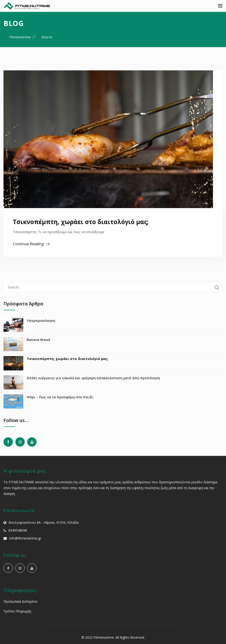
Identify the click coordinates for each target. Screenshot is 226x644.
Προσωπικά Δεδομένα (20, 601)
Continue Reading (28, 244)
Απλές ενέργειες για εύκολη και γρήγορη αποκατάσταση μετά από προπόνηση (93, 378)
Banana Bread (38, 340)
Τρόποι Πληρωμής (17, 611)
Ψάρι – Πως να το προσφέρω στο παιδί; (60, 397)
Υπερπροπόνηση (41, 320)
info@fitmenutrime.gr (25, 538)
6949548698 (18, 530)
